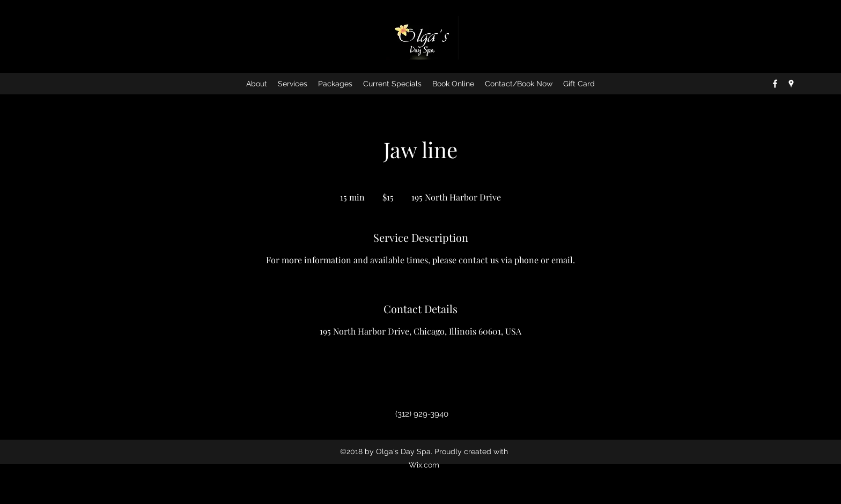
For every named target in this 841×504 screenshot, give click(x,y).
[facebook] (775, 84)
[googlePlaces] (791, 84)
